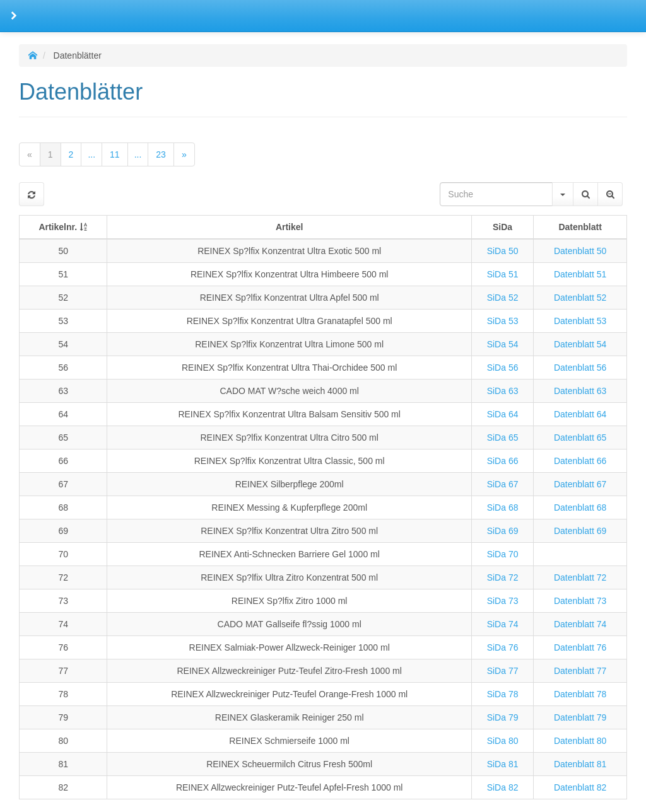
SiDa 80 (503, 741)
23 (161, 154)
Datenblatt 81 (580, 764)
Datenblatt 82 (580, 787)
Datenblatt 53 (580, 321)
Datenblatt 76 (580, 647)
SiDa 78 (503, 694)
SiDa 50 (503, 251)
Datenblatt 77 (580, 671)
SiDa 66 (503, 461)
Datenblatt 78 (580, 694)
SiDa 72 (503, 577)
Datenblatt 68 (580, 507)
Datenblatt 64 (580, 414)
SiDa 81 (503, 764)
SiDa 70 (503, 554)
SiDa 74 (503, 624)
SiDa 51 (503, 274)
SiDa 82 (503, 787)
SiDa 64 (503, 414)
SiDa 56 (503, 368)
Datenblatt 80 (580, 741)
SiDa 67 (503, 484)
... (91, 154)
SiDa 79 (503, 717)
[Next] (184, 154)
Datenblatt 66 (580, 461)
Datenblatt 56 (580, 368)
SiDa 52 (503, 298)
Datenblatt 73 (580, 601)
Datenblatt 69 (580, 531)
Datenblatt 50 (580, 251)
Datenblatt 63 (580, 391)
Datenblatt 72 (580, 577)
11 (115, 154)
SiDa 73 (503, 601)
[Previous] (30, 154)
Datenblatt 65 (580, 438)
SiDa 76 (503, 647)
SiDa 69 (503, 531)
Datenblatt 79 (580, 717)
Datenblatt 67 (580, 484)
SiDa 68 (503, 507)
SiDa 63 (503, 391)
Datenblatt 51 (580, 274)
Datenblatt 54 (580, 344)
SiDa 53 (503, 321)
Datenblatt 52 (580, 298)
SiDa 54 (503, 344)
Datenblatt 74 (580, 624)
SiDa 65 (503, 438)
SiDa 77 (503, 671)
